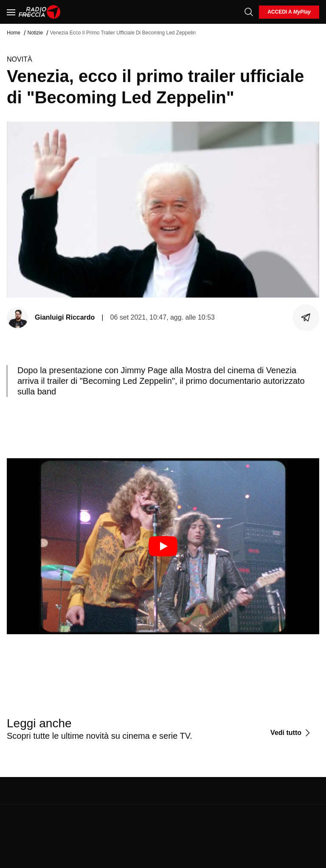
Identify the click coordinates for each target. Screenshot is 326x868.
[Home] (40, 12)
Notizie (35, 33)
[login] (289, 12)
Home (14, 33)
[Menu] (11, 12)
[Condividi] (306, 318)
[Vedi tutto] (291, 733)
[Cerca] (249, 12)
